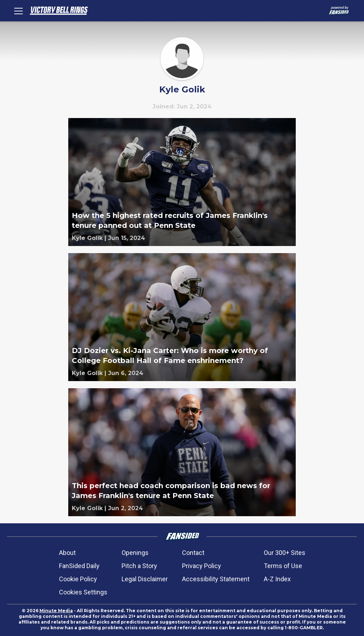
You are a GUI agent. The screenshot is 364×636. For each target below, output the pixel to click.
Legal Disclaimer (145, 579)
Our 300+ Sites (285, 553)
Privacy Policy (202, 566)
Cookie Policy (78, 579)
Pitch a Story (139, 566)
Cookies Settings (83, 592)
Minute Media (56, 611)
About (67, 553)
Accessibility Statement (216, 579)
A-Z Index (277, 579)
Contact (193, 553)
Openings (135, 553)
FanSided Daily (79, 566)
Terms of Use (283, 566)
